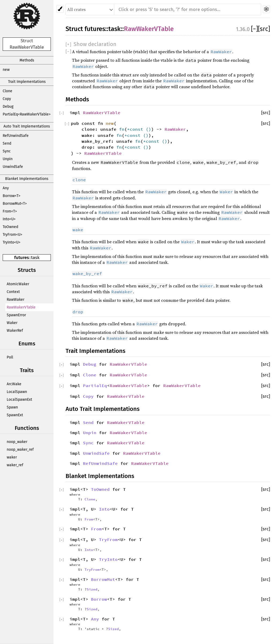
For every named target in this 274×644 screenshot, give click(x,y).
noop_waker (17, 442)
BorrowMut (103, 579)
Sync (7, 151)
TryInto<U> (12, 242)
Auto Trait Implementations (27, 126)
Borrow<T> (12, 196)
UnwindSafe (13, 167)
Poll (10, 357)
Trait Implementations (27, 82)
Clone (7, 91)
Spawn (12, 407)
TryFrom (108, 539)
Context (13, 292)
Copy (7, 99)
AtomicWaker (18, 284)
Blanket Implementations (27, 179)
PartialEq (95, 385)
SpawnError (16, 315)
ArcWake (14, 384)
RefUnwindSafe (16, 136)
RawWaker (16, 300)
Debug (8, 107)
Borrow (99, 599)
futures (22, 258)
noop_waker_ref (20, 450)
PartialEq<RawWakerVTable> (27, 114)
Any (6, 188)
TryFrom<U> (12, 235)
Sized (92, 589)
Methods (27, 60)
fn (122, 129)
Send (7, 143)
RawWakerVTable (21, 307)
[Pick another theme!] (60, 9)
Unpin (8, 159)
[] (254, 29)
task (35, 258)
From (89, 519)
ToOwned (10, 227)
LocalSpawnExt (19, 400)
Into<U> (9, 219)
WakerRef (15, 331)
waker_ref (15, 465)
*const (136, 129)
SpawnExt (15, 415)
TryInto (108, 559)
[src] (264, 29)
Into (104, 509)
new (6, 70)
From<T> (10, 211)
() (149, 129)
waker (12, 457)
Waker (12, 323)
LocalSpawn (17, 392)
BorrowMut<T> (15, 204)
